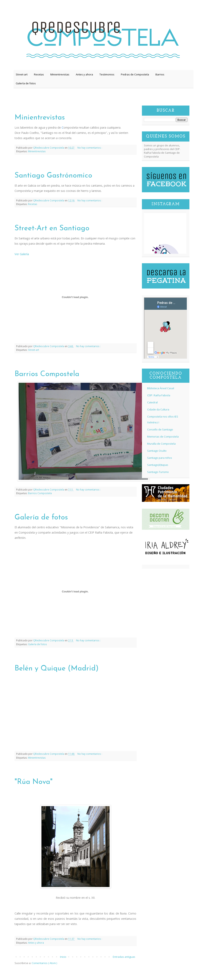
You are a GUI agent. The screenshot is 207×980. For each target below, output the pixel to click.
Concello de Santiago (160, 429)
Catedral (152, 402)
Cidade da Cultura (158, 409)
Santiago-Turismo (158, 472)
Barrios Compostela (47, 374)
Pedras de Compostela (135, 74)
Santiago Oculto (157, 451)
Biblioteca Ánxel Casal (161, 388)
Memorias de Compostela (163, 437)
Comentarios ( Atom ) (44, 963)
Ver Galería (22, 254)
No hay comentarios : (90, 148)
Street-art (22, 74)
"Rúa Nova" (34, 782)
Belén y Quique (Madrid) (57, 669)
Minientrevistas (60, 74)
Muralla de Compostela (161, 444)
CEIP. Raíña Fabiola (159, 395)
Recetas (39, 74)
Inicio (63, 957)
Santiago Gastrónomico (53, 176)
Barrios (160, 74)
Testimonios (107, 74)
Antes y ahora (84, 74)
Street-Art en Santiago (52, 228)
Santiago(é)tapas (158, 465)
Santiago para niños (160, 458)
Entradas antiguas (124, 957)
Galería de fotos (26, 83)
